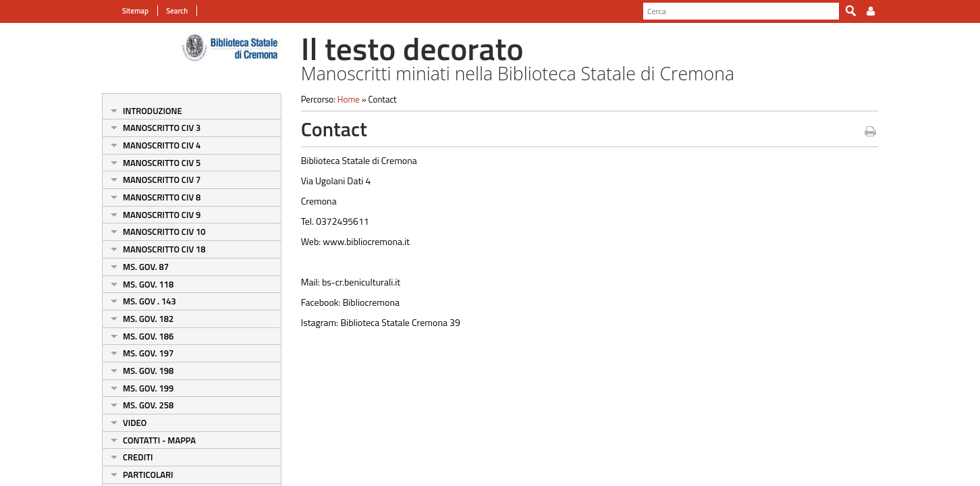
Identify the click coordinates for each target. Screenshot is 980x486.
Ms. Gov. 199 (148, 388)
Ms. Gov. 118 (148, 284)
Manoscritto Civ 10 (164, 232)
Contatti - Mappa (159, 440)
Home (349, 99)
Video (135, 423)
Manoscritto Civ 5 (162, 163)
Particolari (148, 475)
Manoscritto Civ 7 (162, 180)
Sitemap (135, 11)
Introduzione (153, 111)
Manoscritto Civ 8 (162, 197)
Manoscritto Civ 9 (162, 215)
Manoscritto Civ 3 (162, 128)
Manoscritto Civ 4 (162, 145)
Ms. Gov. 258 (148, 405)
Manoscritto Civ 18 (164, 249)
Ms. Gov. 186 (148, 336)
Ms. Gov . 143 (149, 301)
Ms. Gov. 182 (148, 319)
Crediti (138, 457)
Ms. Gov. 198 (148, 371)
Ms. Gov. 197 (148, 353)
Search (176, 11)
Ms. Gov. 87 (146, 267)
